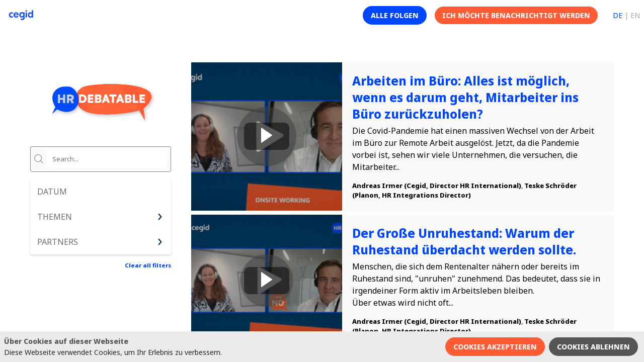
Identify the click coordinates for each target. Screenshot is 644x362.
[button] (395, 15)
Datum (52, 192)
